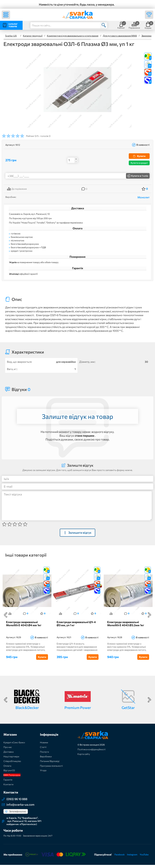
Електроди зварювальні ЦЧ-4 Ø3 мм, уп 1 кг (76, 627)
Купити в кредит (139, 163)
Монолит (144, 197)
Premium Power (78, 711)
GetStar (128, 711)
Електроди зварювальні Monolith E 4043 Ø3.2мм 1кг (126, 627)
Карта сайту (84, 757)
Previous (6, 616)
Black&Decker (27, 711)
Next (149, 616)
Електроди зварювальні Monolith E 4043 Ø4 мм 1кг (24, 627)
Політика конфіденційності (91, 752)
